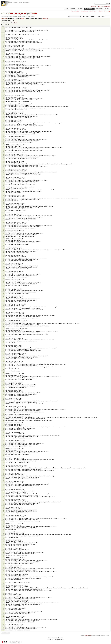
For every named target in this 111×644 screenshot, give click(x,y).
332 (4, 479)
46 (4, 89)
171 (4, 260)
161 (4, 246)
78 (4, 133)
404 (4, 577)
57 (4, 104)
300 (4, 435)
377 (4, 540)
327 (4, 472)
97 (4, 159)
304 (4, 441)
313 (4, 453)
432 (4, 615)
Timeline (73, 9)
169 (4, 257)
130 (4, 204)
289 (4, 420)
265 (4, 388)
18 (4, 51)
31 (4, 69)
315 (4, 456)
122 (4, 193)
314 (4, 454)
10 (4, 40)
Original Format (60, 640)
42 (4, 84)
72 (4, 125)
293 (4, 426)
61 (4, 110)
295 (4, 429)
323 (4, 467)
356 (4, 512)
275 (4, 401)
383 (4, 549)
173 (4, 262)
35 (4, 74)
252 (4, 370)
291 (4, 423)
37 (4, 77)
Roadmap (80, 9)
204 (4, 304)
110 (4, 176)
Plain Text (50, 640)
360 (4, 517)
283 (4, 412)
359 (4, 516)
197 (4, 295)
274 (4, 400)
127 (4, 200)
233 (4, 344)
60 (4, 108)
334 (4, 482)
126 (4, 198)
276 (4, 403)
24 (4, 59)
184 (4, 277)
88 (4, 146)
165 (4, 251)
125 (4, 197)
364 (4, 523)
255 (4, 374)
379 (4, 543)
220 (4, 326)
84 (4, 141)
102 (4, 165)
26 (4, 62)
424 (4, 604)
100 (4, 163)
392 (4, 561)
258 (4, 378)
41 (4, 82)
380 (4, 544)
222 (4, 329)
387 (4, 554)
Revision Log (107, 11)
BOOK (10, 13)
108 (4, 174)
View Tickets (99, 9)
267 (4, 390)
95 (4, 156)
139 (4, 216)
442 (4, 629)
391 (4, 559)
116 (4, 185)
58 (4, 106)
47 (4, 91)
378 (4, 542)
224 (4, 332)
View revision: (86, 16)
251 (4, 369)
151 (4, 232)
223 (4, 330)
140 (4, 217)
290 (4, 422)
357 (4, 513)
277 (4, 404)
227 (4, 336)
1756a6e (33, 13)
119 (4, 189)
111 (4, 178)
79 (4, 134)
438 (4, 624)
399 (4, 570)
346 (4, 498)
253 (4, 371)
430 (4, 613)
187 (4, 281)
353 (4, 508)
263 (4, 385)
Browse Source (89, 9)
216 (4, 321)
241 (4, 355)
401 (4, 573)
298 (4, 433)
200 (4, 299)
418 (4, 596)
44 (4, 86)
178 (4, 269)
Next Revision (93, 11)
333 (4, 480)
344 (4, 495)
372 (4, 534)
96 (4, 157)
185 (4, 279)
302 (4, 438)
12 (4, 43)
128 (4, 201)
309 (4, 448)
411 (4, 587)
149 (4, 230)
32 (4, 70)
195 (4, 292)
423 (4, 603)
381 (4, 546)
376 (4, 539)
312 (4, 452)
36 (4, 76)
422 (4, 602)
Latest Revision (85, 11)
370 (4, 531)
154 (4, 236)
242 (4, 356)
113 (4, 180)
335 (4, 483)
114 (4, 182)
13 (4, 44)
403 (4, 576)
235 (4, 347)
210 (4, 313)
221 (4, 328)
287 (4, 418)
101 (4, 164)
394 (4, 564)
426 (4, 607)
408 (4, 583)
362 (4, 520)
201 (4, 300)
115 (4, 183)
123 (4, 194)
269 (4, 393)
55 (4, 101)
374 (4, 536)
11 (4, 41)
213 (4, 317)
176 (4, 266)
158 (4, 242)
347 (4, 499)
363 (4, 521)
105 (4, 170)
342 (4, 493)
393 (4, 562)
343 (4, 494)
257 (4, 377)
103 (4, 167)
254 (4, 373)
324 (4, 468)
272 (4, 397)
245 (4, 360)
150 (4, 231)
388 (4, 555)
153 (4, 235)
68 (4, 119)
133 (4, 208)
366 (4, 525)
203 (4, 303)
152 (4, 234)
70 (4, 122)
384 (4, 550)
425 (4, 606)
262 (4, 384)
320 (4, 463)
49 (4, 93)
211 (4, 314)
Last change (4, 19)
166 (4, 253)
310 (4, 449)
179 (4, 270)
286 (4, 416)
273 (4, 399)
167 (4, 254)
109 (4, 175)
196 (4, 294)
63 (4, 112)
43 (4, 85)
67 (4, 118)
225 (4, 333)
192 (4, 288)
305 (4, 442)
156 (4, 239)
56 (4, 103)
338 (4, 487)
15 (4, 47)
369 (4, 529)
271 (4, 396)
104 (4, 168)
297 (4, 431)
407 (4, 581)
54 (4, 100)
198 (4, 296)
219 (4, 325)
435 (4, 619)
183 (4, 276)
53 (4, 99)
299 (4, 434)
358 (4, 514)
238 (4, 351)
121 (4, 191)
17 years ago (45, 19)
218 (4, 324)
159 (4, 243)
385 (4, 551)
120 (4, 190)
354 (4, 509)
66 (4, 116)
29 (4, 66)
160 (4, 245)
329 (4, 475)
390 (4, 558)
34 (4, 73)
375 (4, 538)
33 (4, 71)
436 (4, 621)
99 (4, 161)
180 (4, 272)
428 (4, 610)
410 (4, 585)
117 (4, 186)
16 (4, 48)
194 (4, 291)
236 (4, 348)
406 (4, 580)
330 (4, 476)
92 (4, 152)
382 (4, 547)
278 (4, 405)
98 (4, 160)
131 (4, 205)
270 (4, 394)
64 (4, 114)
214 (4, 318)
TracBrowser (88, 636)
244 (4, 359)
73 (4, 126)
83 (4, 140)
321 (4, 464)
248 (4, 364)
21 (4, 55)
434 (4, 618)
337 (4, 486)
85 (4, 142)
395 (4, 565)
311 (4, 450)
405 (4, 579)
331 (4, 478)
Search (107, 9)
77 (4, 131)
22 (4, 56)
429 (4, 611)
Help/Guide (94, 7)
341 (4, 491)
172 (4, 261)
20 (4, 54)
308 (4, 446)
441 (4, 628)
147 (4, 227)
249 (4, 366)
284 (4, 414)
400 (4, 572)
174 (4, 264)
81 (4, 137)
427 (4, 609)
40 (4, 81)
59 (4, 107)
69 (4, 121)
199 (4, 298)
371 (4, 532)
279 (4, 407)
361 (4, 519)
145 (4, 224)
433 (4, 617)
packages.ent (20, 13)
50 (4, 95)
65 (4, 115)
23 (4, 58)
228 (4, 337)
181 (4, 273)
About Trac (100, 7)
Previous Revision (75, 11)
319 (4, 461)
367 (4, 527)
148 (4, 228)
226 (4, 334)
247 (4, 363)
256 (4, 375)
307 (4, 445)
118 (4, 187)
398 (4, 569)
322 (4, 465)
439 (4, 625)
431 (4, 614)
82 (4, 138)
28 (4, 65)
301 (4, 437)
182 (4, 275)
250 (4, 367)
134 (4, 209)
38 (4, 78)
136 (4, 212)
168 (4, 255)
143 (4, 221)
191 (4, 287)
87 (4, 145)
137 (4, 213)
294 (4, 427)
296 (4, 430)
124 (4, 195)
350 (4, 504)
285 (4, 415)
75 (4, 129)
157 (4, 240)
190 (4, 285)
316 (4, 457)
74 (4, 127)
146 (4, 225)
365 (4, 524)
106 (4, 171)
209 (4, 311)
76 (4, 130)
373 (4, 535)
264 (4, 386)
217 (4, 322)
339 (4, 489)
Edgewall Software (16, 643)
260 (4, 381)
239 (4, 352)
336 (4, 484)
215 (4, 319)
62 (4, 111)
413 (4, 589)
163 (4, 249)
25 (4, 61)
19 (4, 52)
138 (4, 215)
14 (4, 46)
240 (4, 354)
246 (4, 362)
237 (4, 349)
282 (4, 411)
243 (4, 358)
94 (4, 155)
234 (4, 345)
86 (4, 144)
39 (4, 80)
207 (4, 309)
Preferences (107, 7)
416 (4, 594)
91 (4, 150)
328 (4, 474)
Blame (101, 11)
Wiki (67, 9)
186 (4, 280)
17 (4, 50)
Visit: (68, 16)
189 (4, 284)
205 (4, 306)
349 (4, 502)
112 (4, 179)
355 (4, 510)
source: (4, 13)
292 (4, 424)
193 (4, 290)
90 (4, 149)
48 (4, 92)
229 (4, 339)
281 (4, 409)
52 (4, 97)
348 (4, 501)
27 (4, 63)
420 (4, 599)
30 (4, 67)
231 (4, 341)
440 (4, 626)
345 (4, 497)
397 (4, 568)
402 (4, 574)
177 (4, 268)
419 (4, 598)
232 (4, 343)
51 (4, 96)
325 (4, 469)
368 (4, 528)
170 (4, 258)
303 (4, 439)
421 (4, 600)
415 (4, 592)
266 (4, 389)
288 (4, 419)
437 (4, 622)
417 (4, 595)
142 (4, 220)
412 (4, 588)
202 (4, 302)
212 (4, 315)
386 (4, 553)
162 (4, 247)
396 (4, 566)
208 (4, 310)
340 (4, 490)
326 (4, 471)
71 (4, 123)
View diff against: (104, 16)
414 (4, 591)
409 (4, 584)
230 (4, 340)
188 (4, 283)
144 (4, 223)
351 (4, 505)
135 (4, 210)
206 (4, 307)
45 (4, 88)
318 (4, 460)
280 (4, 408)
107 (4, 172)
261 (4, 382)
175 (4, 265)
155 (4, 238)
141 (4, 219)
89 (4, 148)
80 (4, 135)
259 (4, 379)
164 (4, 250)
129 (4, 202)
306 (4, 444)
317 (4, 459)
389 (4, 557)
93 (4, 153)
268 (4, 392)
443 (4, 630)
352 (4, 506)
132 (4, 206)
